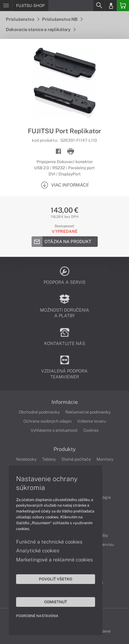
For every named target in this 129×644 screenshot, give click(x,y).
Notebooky (26, 459)
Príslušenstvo (23, 19)
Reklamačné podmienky (88, 412)
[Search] (99, 6)
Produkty (65, 449)
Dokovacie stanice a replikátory (41, 29)
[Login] (111, 6)
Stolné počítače (76, 459)
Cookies (91, 430)
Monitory (105, 459)
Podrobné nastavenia (37, 616)
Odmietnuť (56, 602)
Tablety (49, 459)
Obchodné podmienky (39, 412)
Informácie (65, 402)
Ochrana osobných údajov (48, 421)
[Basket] (123, 6)
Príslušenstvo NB (62, 19)
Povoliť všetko (56, 579)
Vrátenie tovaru (92, 421)
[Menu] (6, 6)
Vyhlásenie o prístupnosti (54, 430)
